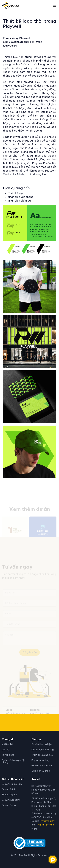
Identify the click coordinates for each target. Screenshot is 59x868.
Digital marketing (40, 760)
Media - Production (42, 766)
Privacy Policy (47, 821)
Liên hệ (6, 750)
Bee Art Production (12, 784)
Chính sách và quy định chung (14, 761)
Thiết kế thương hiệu (42, 755)
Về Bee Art (7, 744)
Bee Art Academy (11, 800)
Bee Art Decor (9, 805)
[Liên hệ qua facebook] (50, 858)
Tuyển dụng (8, 755)
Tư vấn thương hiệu (42, 744)
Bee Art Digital (9, 795)
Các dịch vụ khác (41, 771)
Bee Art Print (8, 789)
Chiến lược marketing (43, 750)
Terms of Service (45, 825)
